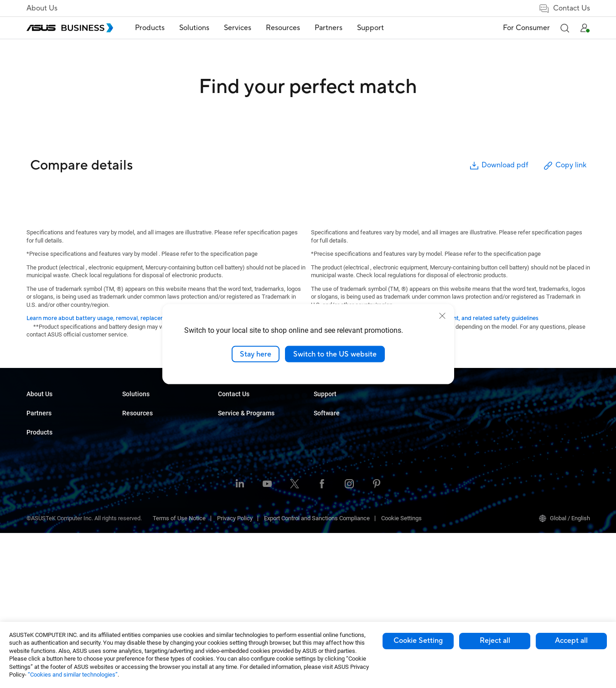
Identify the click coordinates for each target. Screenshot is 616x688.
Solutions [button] (194, 28)
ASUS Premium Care (436, 409)
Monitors (134, 450)
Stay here (256, 354)
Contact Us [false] (564, 8)
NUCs (129, 437)
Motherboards (140, 491)
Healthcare (232, 478)
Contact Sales (332, 499)
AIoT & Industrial (144, 519)
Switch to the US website (335, 354)
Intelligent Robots (145, 573)
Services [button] (238, 28)
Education (231, 450)
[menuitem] (150, 28)
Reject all (495, 641)
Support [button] (370, 28)
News (321, 450)
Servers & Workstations (153, 478)
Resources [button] (283, 28)
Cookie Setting (418, 641)
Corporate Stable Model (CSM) (448, 423)
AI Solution (232, 423)
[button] (564, 28)
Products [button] (150, 28)
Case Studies (331, 423)
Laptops (133, 409)
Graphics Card (140, 505)
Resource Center (335, 409)
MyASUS (516, 409)
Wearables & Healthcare (153, 560)
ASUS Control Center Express (542, 437)
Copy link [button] (564, 166)
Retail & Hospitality (242, 464)
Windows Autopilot (529, 450)
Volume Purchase (336, 485)
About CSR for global (53, 423)
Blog (319, 437)
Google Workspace (243, 568)
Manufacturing (237, 491)
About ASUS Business (55, 409)
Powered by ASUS (432, 437)
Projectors (135, 464)
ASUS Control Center (531, 423)
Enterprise (231, 437)
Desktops (135, 423)
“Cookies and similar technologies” (73, 675)
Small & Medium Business (252, 409)
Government (234, 554)
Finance (228, 541)
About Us (42, 8)
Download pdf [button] (498, 166)
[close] (442, 316)
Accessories (138, 587)
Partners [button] (329, 28)
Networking (137, 532)
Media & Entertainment (247, 527)
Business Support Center (441, 471)
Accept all (571, 641)
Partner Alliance (47, 458)
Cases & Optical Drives (152, 546)
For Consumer (526, 28)
